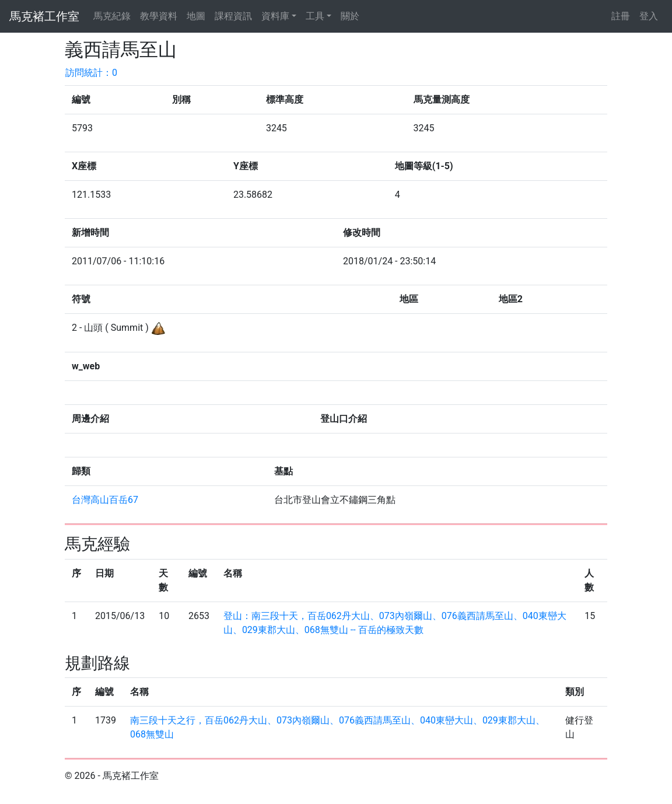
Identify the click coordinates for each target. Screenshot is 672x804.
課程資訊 (233, 16)
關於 (350, 16)
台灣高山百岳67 (105, 500)
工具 (315, 16)
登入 (649, 16)
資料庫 (275, 16)
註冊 (621, 16)
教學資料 (159, 16)
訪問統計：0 (91, 73)
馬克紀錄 (112, 16)
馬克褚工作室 (44, 16)
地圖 (196, 16)
